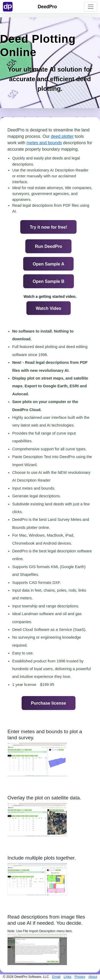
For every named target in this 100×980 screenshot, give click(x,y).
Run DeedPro (49, 246)
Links (68, 977)
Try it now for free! (49, 227)
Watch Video (49, 308)
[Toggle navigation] (91, 7)
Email (56, 977)
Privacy (80, 977)
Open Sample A (49, 264)
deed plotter (62, 136)
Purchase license (49, 703)
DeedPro (47, 7)
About (93, 977)
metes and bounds (44, 143)
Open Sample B (48, 281)
